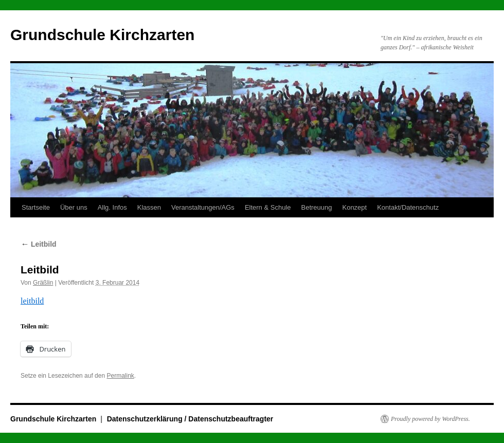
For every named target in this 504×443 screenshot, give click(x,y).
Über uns (74, 207)
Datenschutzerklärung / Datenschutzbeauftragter (190, 419)
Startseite (36, 207)
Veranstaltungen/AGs (203, 207)
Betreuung (316, 207)
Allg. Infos (112, 207)
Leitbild (39, 244)
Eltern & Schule (268, 207)
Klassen (149, 207)
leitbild (32, 301)
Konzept (354, 207)
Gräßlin (43, 283)
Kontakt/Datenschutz (408, 207)
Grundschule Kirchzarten (102, 35)
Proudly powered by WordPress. (430, 419)
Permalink (120, 376)
